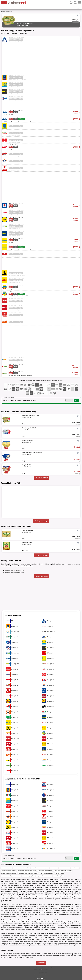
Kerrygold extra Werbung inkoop (45, 871)
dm (11, 11)
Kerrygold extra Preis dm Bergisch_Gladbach (28, 873)
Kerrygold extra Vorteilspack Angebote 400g (11, 876)
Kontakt (35, 975)
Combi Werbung (75, 868)
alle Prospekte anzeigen (41, 521)
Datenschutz (45, 973)
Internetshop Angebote (6, 868)
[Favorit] (78, 15)
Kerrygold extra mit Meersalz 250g (15, 570)
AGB (41, 973)
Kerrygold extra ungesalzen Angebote (21, 868)
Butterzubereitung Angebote (28, 876)
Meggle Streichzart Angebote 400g (44, 876)
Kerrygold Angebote (60, 873)
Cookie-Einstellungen (44, 975)
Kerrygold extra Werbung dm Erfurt (9, 873)
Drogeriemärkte (6, 11)
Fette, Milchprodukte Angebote (46, 873)
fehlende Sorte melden (41, 576)
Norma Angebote (54, 868)
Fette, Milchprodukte (45, 920)
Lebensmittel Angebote (58, 876)
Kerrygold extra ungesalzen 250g (14, 572)
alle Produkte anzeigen (41, 478)
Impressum (37, 973)
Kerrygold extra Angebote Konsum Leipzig (27, 871)
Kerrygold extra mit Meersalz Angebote (40, 868)
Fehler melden (41, 963)
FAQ (38, 975)
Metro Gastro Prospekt (65, 868)
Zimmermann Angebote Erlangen (8, 871)
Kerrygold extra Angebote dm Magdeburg (63, 871)
